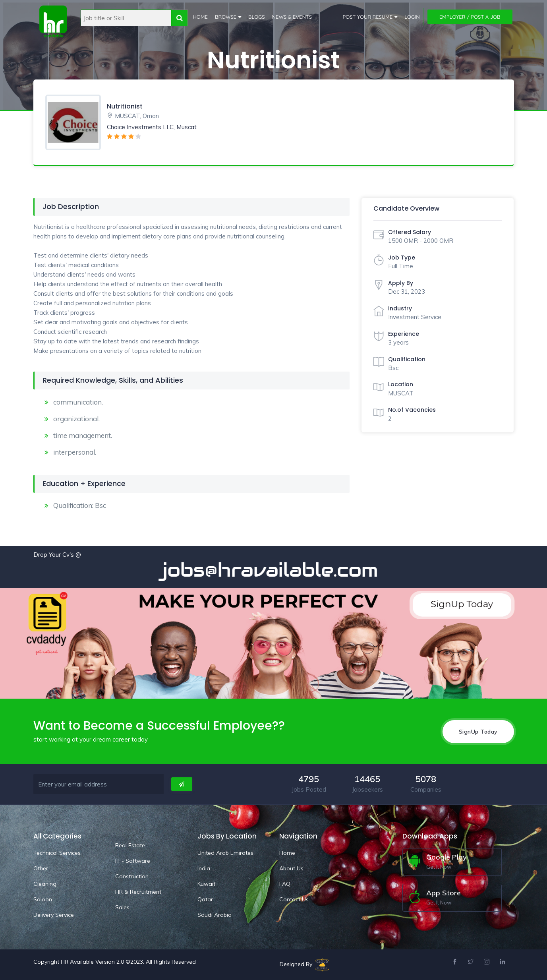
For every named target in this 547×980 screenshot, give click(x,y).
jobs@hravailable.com (276, 570)
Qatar (205, 899)
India (204, 868)
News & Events (292, 17)
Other (41, 868)
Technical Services (57, 853)
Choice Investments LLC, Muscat (152, 127)
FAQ (285, 884)
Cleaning (45, 884)
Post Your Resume (368, 17)
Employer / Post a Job (470, 17)
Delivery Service (54, 915)
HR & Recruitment (138, 892)
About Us (291, 868)
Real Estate (130, 845)
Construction (132, 876)
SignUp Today (478, 732)
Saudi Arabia (215, 915)
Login (412, 17)
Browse (226, 17)
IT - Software (133, 861)
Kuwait (206, 884)
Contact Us (294, 899)
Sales (122, 907)
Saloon (43, 899)
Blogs (257, 17)
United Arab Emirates (225, 853)
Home (200, 17)
